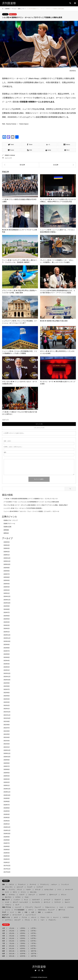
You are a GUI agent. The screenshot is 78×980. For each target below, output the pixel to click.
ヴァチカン (12, 895)
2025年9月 (7, 568)
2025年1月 (7, 593)
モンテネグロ (36, 902)
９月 (4, 948)
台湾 (33, 912)
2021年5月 (7, 734)
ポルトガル (33, 892)
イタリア (22, 895)
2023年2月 (7, 667)
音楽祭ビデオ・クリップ (11, 520)
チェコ (26, 900)
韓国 (39, 912)
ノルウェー (54, 884)
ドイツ (59, 890)
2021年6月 (7, 731)
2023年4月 (7, 661)
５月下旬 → (34, 938)
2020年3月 (7, 779)
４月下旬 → (34, 936)
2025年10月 (7, 564)
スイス (7, 892)
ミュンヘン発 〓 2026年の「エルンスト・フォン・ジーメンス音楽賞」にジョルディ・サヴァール (31, 511)
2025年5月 (7, 580)
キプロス (18, 897)
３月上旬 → (12, 933)
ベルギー (28, 890)
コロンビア (17, 920)
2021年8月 (7, 725)
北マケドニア (53, 895)
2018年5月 (7, 850)
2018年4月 (7, 853)
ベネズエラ (65, 917)
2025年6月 (7, 577)
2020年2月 (7, 782)
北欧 (4, 884)
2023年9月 (7, 645)
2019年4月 (7, 814)
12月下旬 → (34, 956)
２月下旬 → (34, 931)
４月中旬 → (23, 936)
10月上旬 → (12, 951)
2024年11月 (7, 600)
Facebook (39, 970)
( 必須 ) (7, 441)
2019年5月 (7, 811)
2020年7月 (7, 766)
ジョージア (18, 907)
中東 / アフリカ (7, 907)
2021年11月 (7, 715)
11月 (4, 954)
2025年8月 (7, 571)
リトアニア (40, 887)
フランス (19, 890)
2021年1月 (7, 747)
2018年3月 (7, 856)
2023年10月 (7, 641)
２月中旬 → (23, 931)
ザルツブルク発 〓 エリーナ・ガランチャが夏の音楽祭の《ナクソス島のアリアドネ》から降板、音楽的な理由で (36, 505)
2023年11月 (7, 638)
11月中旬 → (23, 954)
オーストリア (69, 890)
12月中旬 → (23, 956)
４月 (4, 936)
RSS (42, 970)
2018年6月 (7, 846)
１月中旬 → (23, 928)
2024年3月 (7, 625)
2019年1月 (7, 824)
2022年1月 (7, 709)
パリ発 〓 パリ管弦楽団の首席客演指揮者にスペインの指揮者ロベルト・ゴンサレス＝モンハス (31, 499)
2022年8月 (7, 686)
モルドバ (67, 902)
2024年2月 (7, 629)
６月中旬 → (23, 941)
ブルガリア (57, 900)
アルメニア (38, 907)
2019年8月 (7, 802)
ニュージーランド (31, 915)
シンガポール (49, 912)
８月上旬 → (12, 946)
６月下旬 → (34, 941)
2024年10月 (7, 603)
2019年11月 (7, 792)
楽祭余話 (6, 533)
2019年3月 (7, 818)
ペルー (42, 920)
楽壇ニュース (13, 14)
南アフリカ (62, 910)
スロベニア (32, 895)
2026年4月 (7, 545)
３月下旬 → (34, 933)
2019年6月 (7, 808)
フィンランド (65, 884)
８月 (4, 946)
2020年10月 (7, 757)
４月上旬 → (12, 936)
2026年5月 (7, 542)
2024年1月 (7, 632)
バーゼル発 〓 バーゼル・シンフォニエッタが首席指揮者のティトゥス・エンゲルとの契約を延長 (31, 502)
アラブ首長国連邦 (19, 910)
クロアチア (42, 895)
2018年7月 (7, 843)
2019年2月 (7, 821)
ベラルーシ (8, 905)
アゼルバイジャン (50, 907)
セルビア (67, 900)
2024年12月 (7, 596)
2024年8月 (7, 609)
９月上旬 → (12, 948)
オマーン (31, 910)
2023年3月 (7, 664)
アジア (5, 912)
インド (12, 912)
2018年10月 (7, 834)
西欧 (4, 890)
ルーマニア (47, 900)
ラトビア (30, 887)
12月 (4, 956)
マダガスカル (41, 910)
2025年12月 (7, 558)
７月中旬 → (23, 943)
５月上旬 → (12, 938)
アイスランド (43, 884)
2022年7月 (7, 689)
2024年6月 (7, 616)
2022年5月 (7, 696)
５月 (4, 938)
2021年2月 (7, 744)
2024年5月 (7, 619)
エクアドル (8, 920)
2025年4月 (7, 584)
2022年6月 (7, 693)
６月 (4, 941)
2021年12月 (7, 712)
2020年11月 (7, 753)
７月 (4, 943)
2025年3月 (7, 587)
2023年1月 (7, 670)
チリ (35, 920)
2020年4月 (7, 776)
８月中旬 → (23, 946)
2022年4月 (7, 699)
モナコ (15, 892)
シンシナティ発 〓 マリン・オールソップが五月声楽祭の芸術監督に (23, 508)
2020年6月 (7, 769)
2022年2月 (7, 705)
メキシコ (34, 917)
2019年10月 (7, 795)
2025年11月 (7, 561)
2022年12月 (7, 673)
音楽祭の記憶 (7, 527)
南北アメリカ (7, 917)
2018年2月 (7, 859)
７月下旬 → (34, 943)
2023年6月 (7, 654)
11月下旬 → (34, 954)
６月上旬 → (12, 941)
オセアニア (6, 915)
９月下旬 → (34, 948)
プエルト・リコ (45, 917)
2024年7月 (7, 612)
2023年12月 (7, 635)
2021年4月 (7, 737)
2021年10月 (7, 718)
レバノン (8, 910)
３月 (4, 933)
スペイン (23, 892)
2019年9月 (7, 798)
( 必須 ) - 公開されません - (13, 447)
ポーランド (47, 902)
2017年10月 (7, 872)
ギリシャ (64, 895)
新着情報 (7, 9)
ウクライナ (57, 902)
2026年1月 (7, 555)
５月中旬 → (23, 938)
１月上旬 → (12, 928)
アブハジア (28, 907)
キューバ (56, 917)
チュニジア (51, 910)
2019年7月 (7, 805)
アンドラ (11, 890)
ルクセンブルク (49, 890)
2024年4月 (7, 622)
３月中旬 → (23, 933)
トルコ (61, 907)
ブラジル (27, 920)
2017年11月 (7, 869)
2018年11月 (7, 830)
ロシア (17, 905)
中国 (26, 912)
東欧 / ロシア (6, 900)
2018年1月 (7, 862)
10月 (4, 951)
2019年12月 (7, 789)
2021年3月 (7, 741)
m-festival (12, 155)
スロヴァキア (36, 900)
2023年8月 (7, 648)
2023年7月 (7, 651)
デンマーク (33, 884)
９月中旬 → (23, 948)
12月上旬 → (12, 956)
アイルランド (22, 884)
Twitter (36, 970)
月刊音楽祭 (39, 967)
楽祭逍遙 (6, 530)
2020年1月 (7, 785)
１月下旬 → (34, 928)
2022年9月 (7, 683)
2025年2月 (7, 590)
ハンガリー (17, 900)
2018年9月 (7, 837)
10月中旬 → (23, 951)
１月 (4, 928)
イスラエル (70, 907)
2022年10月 (7, 680)
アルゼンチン (52, 920)
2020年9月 (7, 760)
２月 (4, 931)
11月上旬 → (12, 954)
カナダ (16, 917)
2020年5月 (7, 773)
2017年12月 (7, 866)
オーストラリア (17, 915)
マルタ (27, 897)
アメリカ (5, 14)
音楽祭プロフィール (9, 524)
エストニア (20, 887)
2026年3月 (7, 548)
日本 (19, 912)
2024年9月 (7, 606)
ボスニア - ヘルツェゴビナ (20, 902)
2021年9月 (7, 722)
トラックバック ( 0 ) (39, 428)
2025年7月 (7, 574)
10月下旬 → (34, 951)
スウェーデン (9, 887)
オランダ (38, 890)
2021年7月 (7, 728)
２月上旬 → (12, 931)
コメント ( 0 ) (39, 424)
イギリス (11, 884)
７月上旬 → (12, 943)
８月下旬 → (34, 946)
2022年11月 (7, 677)
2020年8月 (7, 763)
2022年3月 (7, 702)
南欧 (4, 895)
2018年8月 (7, 840)
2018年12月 (7, 827)
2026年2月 (7, 552)
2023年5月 (7, 657)
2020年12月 (7, 750)
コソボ (7, 902)
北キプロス (8, 897)
